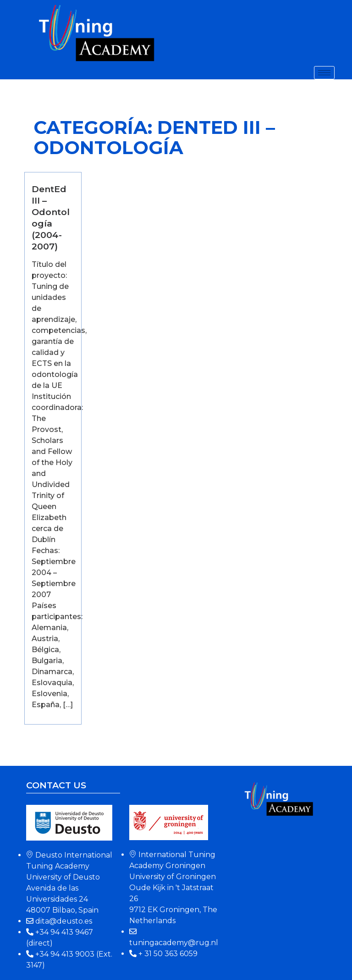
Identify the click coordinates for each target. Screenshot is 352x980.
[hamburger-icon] (324, 73)
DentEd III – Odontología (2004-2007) (51, 218)
